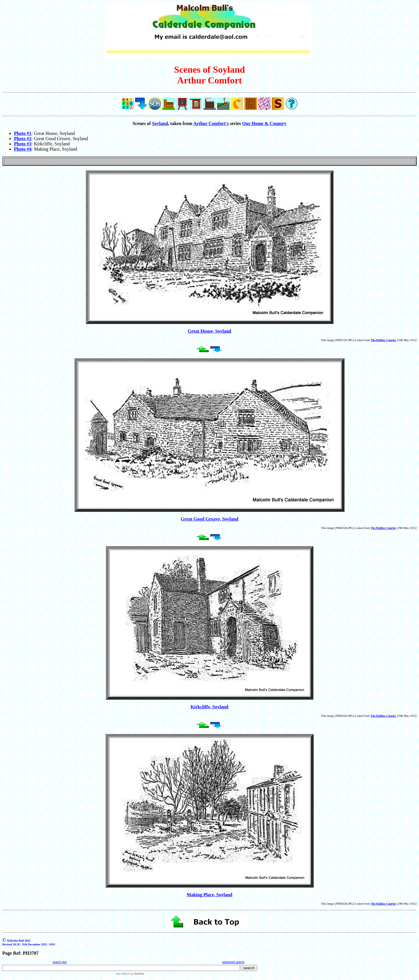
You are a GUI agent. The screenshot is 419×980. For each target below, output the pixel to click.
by (137, 974)
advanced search (233, 962)
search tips (60, 962)
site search (122, 974)
